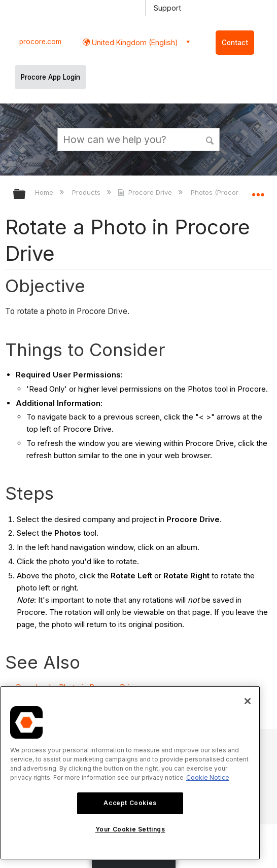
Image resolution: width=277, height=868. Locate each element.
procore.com (40, 42)
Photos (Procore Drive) (228, 192)
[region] (130, 773)
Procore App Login (50, 77)
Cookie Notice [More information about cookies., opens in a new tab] (208, 777)
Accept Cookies (130, 803)
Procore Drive (146, 192)
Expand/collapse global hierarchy (26, 195)
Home (45, 192)
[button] (210, 139)
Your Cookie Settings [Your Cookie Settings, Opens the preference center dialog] (130, 829)
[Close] (248, 701)
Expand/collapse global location (258, 191)
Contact (235, 43)
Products (87, 192)
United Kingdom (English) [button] (134, 42)
